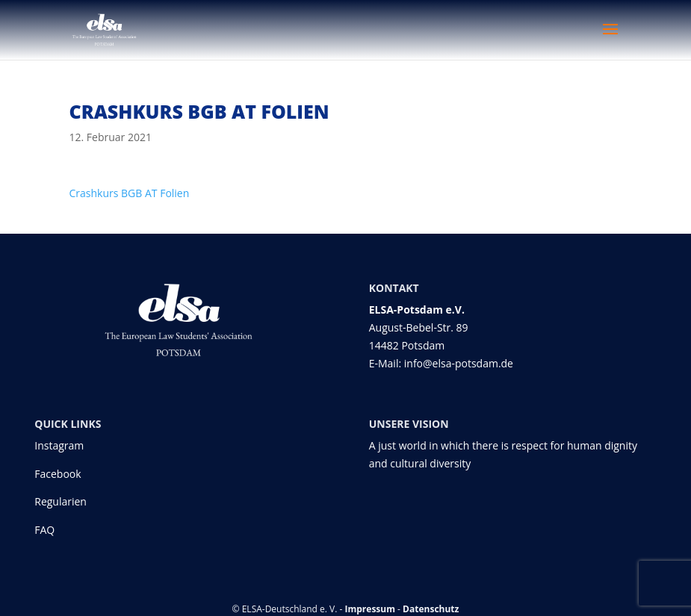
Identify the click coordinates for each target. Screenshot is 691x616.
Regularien (61, 501)
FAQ (44, 530)
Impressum (371, 609)
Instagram (59, 445)
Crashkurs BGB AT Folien (130, 193)
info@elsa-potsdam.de (460, 363)
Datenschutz (431, 609)
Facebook (58, 474)
